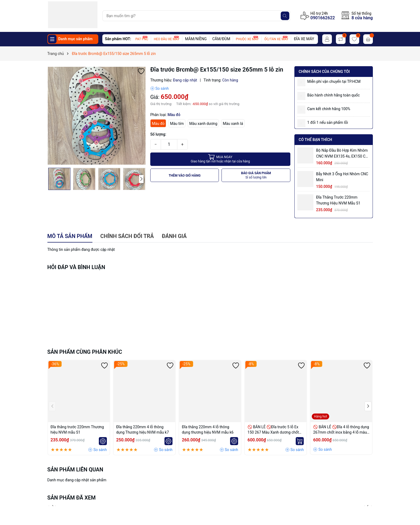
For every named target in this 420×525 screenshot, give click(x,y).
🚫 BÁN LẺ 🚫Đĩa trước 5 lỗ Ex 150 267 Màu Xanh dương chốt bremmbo (273, 430)
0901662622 (323, 18)
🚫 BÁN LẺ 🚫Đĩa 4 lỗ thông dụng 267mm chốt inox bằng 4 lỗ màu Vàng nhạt (341, 430)
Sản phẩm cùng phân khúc (85, 352)
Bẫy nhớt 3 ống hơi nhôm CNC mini (342, 177)
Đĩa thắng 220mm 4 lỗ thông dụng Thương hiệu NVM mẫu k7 (143, 430)
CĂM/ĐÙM (221, 39)
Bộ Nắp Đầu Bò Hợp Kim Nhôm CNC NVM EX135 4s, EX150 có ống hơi (342, 154)
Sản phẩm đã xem (72, 498)
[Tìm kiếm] (285, 16)
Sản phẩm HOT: (118, 39)
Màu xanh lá (233, 124)
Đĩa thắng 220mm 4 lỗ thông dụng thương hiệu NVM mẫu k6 (208, 430)
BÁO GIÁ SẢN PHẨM (256, 175)
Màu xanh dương (203, 124)
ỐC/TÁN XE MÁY (276, 39)
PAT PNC (142, 39)
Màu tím (177, 124)
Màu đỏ (158, 124)
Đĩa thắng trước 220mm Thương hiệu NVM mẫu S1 (338, 200)
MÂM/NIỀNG (196, 39)
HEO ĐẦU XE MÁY (166, 39)
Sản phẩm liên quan (75, 470)
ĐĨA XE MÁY (304, 39)
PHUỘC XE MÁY (247, 39)
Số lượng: (158, 134)
